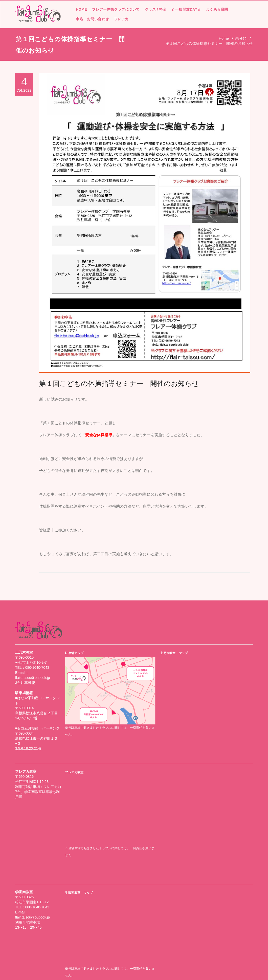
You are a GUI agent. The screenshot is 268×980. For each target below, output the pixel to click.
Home (224, 38)
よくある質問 (217, 9)
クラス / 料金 (156, 9)
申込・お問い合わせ (92, 19)
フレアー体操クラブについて (116, 9)
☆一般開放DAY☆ (186, 9)
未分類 (241, 38)
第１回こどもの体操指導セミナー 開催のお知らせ (119, 384)
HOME (81, 9)
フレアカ (121, 19)
